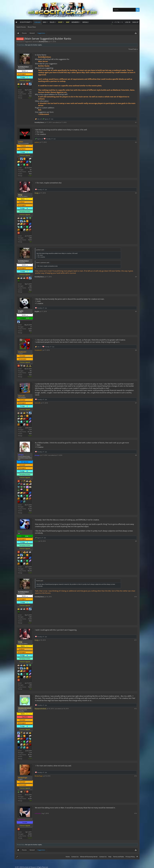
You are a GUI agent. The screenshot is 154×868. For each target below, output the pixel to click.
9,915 (30, 569)
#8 (136, 455)
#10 (136, 597)
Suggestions (28, 42)
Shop (60, 22)
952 (31, 371)
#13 (136, 776)
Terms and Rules (118, 857)
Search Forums (21, 27)
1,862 (30, 92)
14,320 (30, 329)
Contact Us (75, 857)
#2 (136, 142)
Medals (85, 22)
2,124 (30, 753)
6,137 (30, 430)
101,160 (30, 432)
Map (68, 22)
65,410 (30, 172)
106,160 (30, 571)
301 (31, 170)
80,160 (30, 755)
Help (110, 857)
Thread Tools (133, 49)
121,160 (30, 836)
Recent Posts (32, 27)
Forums (38, 22)
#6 (136, 350)
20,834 (30, 834)
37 (31, 327)
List (52, 119)
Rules (52, 22)
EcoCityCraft (25, 22)
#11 (136, 640)
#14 (136, 813)
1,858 (30, 238)
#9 (136, 541)
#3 (136, 193)
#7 (136, 403)
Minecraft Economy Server (89, 857)
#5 (136, 311)
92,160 (30, 509)
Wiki (44, 22)
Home (68, 857)
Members (75, 22)
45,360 (30, 799)
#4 (136, 277)
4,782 (30, 507)
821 (31, 797)
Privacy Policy (130, 857)
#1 (136, 122)
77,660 (30, 373)
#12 (136, 709)
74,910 (30, 240)
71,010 (30, 94)
